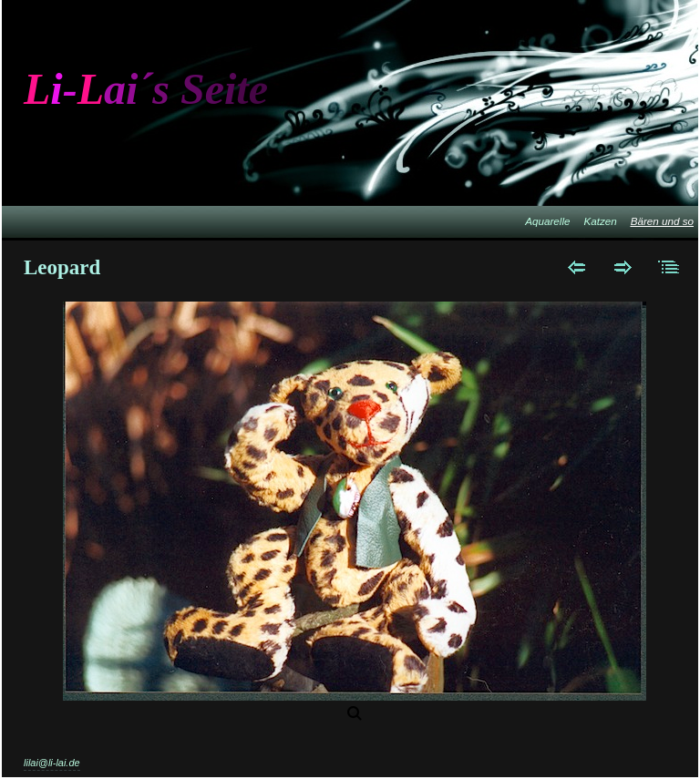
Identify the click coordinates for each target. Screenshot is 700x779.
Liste (669, 267)
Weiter (623, 267)
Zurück (576, 267)
